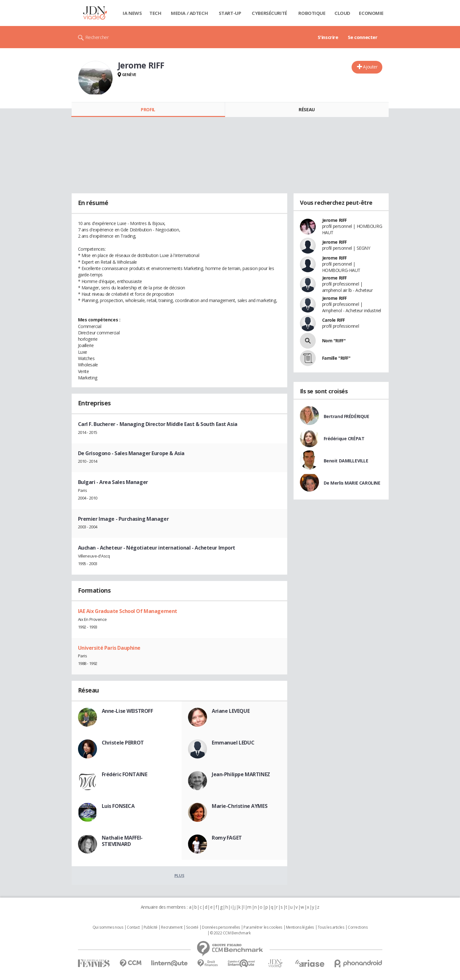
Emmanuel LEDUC (233, 743)
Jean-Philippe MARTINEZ (241, 774)
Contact (133, 927)
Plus (179, 875)
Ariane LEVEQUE (231, 711)
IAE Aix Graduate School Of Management (128, 611)
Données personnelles (221, 927)
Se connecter (363, 37)
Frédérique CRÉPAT (344, 438)
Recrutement (172, 927)
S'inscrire (328, 37)
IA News (132, 13)
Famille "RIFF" (336, 358)
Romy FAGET (227, 838)
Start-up (230, 13)
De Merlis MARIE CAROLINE (352, 483)
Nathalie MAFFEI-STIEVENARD (122, 841)
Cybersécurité (269, 13)
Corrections (358, 927)
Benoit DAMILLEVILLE (346, 461)
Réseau (307, 110)
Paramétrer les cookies (263, 927)
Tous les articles (331, 927)
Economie (371, 13)
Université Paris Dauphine (109, 648)
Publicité (151, 927)
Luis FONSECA (118, 806)
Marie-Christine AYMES (240, 806)
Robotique (312, 13)
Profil (148, 110)
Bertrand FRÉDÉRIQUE (347, 416)
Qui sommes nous (108, 927)
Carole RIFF (334, 320)
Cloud (342, 13)
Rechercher (97, 37)
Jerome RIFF (334, 220)
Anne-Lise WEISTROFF (127, 711)
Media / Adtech (189, 13)
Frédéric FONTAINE (125, 774)
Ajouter (370, 67)
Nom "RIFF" (334, 341)
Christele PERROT (123, 743)
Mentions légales (300, 927)
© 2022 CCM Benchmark (230, 933)
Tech (155, 13)
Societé (192, 927)
